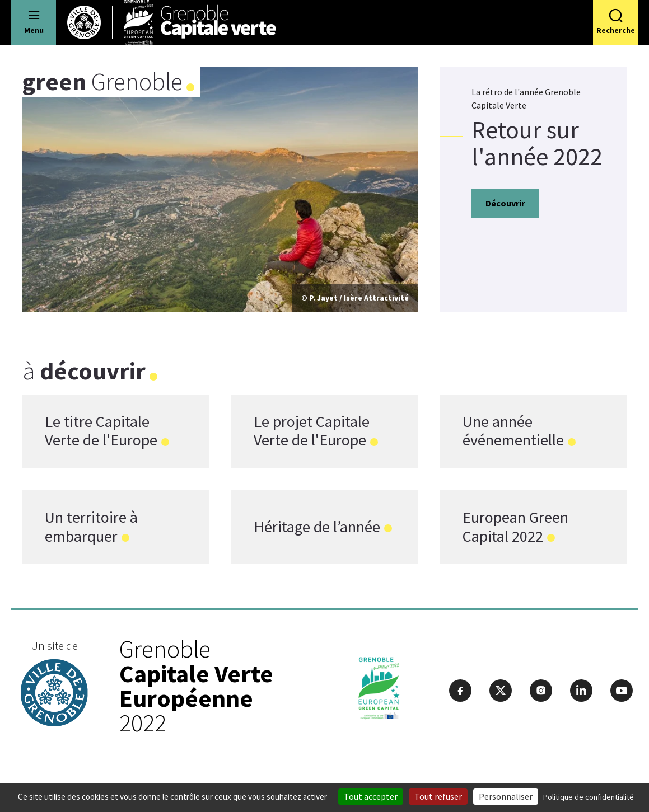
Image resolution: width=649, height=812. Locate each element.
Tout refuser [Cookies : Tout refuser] (438, 796)
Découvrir (505, 203)
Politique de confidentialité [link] (589, 797)
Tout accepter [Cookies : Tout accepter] (371, 796)
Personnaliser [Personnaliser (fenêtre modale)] (506, 796)
